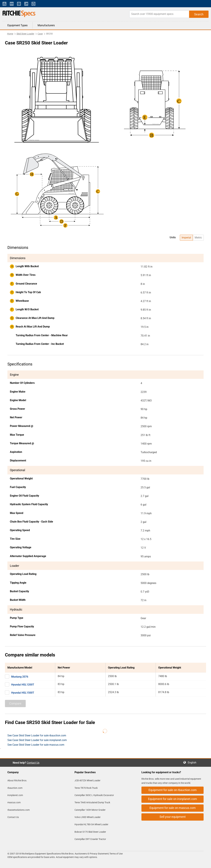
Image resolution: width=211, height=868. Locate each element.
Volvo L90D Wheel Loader (88, 817)
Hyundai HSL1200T (23, 685)
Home (10, 34)
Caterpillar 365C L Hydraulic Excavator (94, 795)
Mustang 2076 (20, 677)
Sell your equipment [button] (173, 817)
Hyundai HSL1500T (23, 693)
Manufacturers (46, 25)
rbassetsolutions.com (19, 810)
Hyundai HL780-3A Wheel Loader (91, 824)
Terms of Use (116, 854)
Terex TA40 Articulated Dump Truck (92, 802)
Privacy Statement (99, 854)
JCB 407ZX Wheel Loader (87, 780)
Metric (198, 238)
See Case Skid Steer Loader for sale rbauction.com (37, 735)
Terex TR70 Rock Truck (86, 788)
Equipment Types (17, 25)
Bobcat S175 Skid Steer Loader (90, 832)
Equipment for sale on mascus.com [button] (173, 808)
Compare (15, 703)
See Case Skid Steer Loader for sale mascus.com (36, 745)
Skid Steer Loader (25, 34)
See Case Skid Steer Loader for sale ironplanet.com (37, 740)
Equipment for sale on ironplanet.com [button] (173, 799)
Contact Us (33, 763)
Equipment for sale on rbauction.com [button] (173, 790)
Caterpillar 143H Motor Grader (90, 810)
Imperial (186, 238)
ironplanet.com (15, 795)
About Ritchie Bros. (17, 780)
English (193, 763)
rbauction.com (15, 788)
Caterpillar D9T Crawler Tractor (90, 839)
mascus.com (14, 802)
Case (40, 34)
